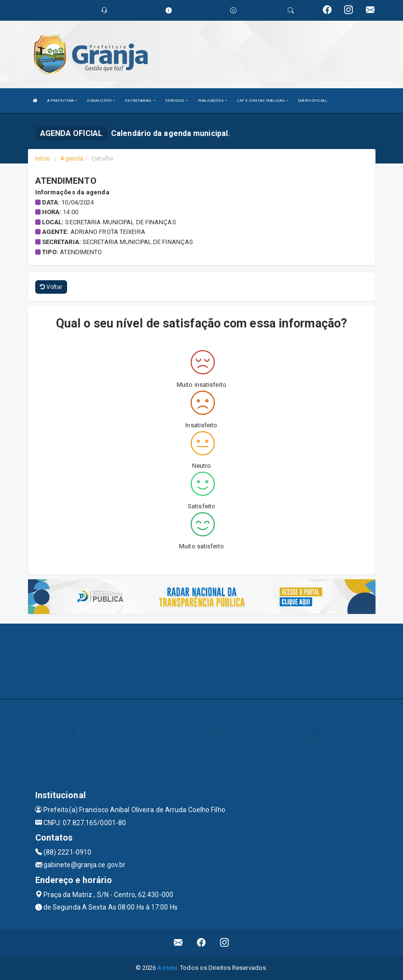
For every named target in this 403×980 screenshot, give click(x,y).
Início (43, 158)
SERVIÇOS (177, 101)
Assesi (167, 968)
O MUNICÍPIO (101, 101)
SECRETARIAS (140, 101)
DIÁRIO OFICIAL (312, 101)
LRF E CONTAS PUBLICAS (263, 101)
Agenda (72, 158)
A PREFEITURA (62, 101)
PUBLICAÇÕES (213, 101)
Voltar (51, 287)
